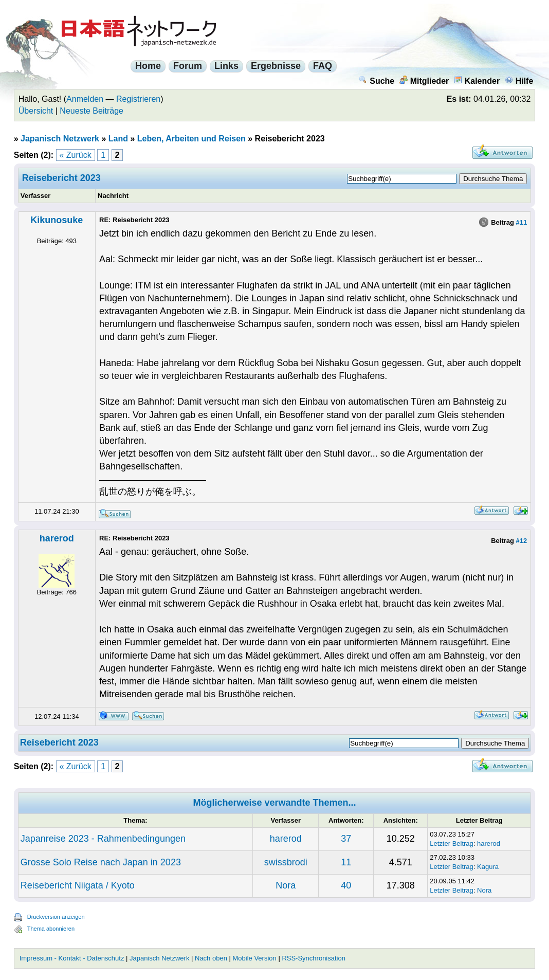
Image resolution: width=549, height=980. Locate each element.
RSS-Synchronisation (314, 958)
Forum (188, 66)
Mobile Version (255, 958)
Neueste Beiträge (91, 111)
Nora (286, 885)
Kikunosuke (57, 220)
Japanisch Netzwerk (60, 139)
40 (346, 885)
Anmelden (85, 99)
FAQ (323, 66)
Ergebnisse (276, 66)
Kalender (477, 81)
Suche (377, 81)
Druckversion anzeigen (56, 917)
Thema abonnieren (51, 929)
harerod (57, 538)
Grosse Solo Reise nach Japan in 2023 (101, 862)
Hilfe (519, 81)
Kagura (488, 867)
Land (118, 139)
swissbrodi (286, 862)
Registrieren (138, 99)
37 (346, 839)
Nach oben (211, 958)
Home (148, 66)
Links (226, 66)
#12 (522, 541)
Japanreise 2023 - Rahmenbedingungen (103, 839)
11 (346, 862)
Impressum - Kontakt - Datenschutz (72, 958)
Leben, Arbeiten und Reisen (191, 139)
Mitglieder (424, 81)
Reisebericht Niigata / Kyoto (78, 885)
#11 (522, 222)
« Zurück (76, 155)
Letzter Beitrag (452, 843)
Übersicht (36, 111)
